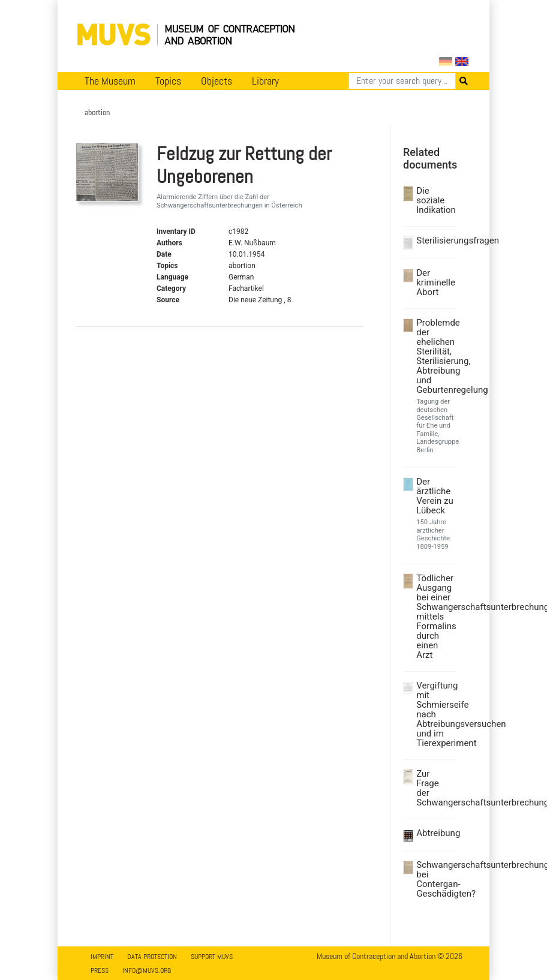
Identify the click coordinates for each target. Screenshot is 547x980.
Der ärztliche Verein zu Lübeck (435, 496)
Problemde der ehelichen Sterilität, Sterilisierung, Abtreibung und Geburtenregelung (435, 356)
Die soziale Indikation (435, 200)
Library (265, 81)
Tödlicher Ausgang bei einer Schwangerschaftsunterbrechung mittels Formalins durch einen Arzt (435, 617)
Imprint (102, 957)
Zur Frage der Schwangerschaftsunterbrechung (435, 788)
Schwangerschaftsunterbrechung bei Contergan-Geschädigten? (435, 879)
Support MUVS (212, 957)
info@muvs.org (147, 970)
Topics (168, 81)
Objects (217, 81)
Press (100, 970)
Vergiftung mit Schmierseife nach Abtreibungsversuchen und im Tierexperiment (435, 714)
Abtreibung (435, 833)
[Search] (402, 81)
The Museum (110, 81)
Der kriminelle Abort (435, 282)
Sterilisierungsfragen (435, 241)
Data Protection (152, 957)
